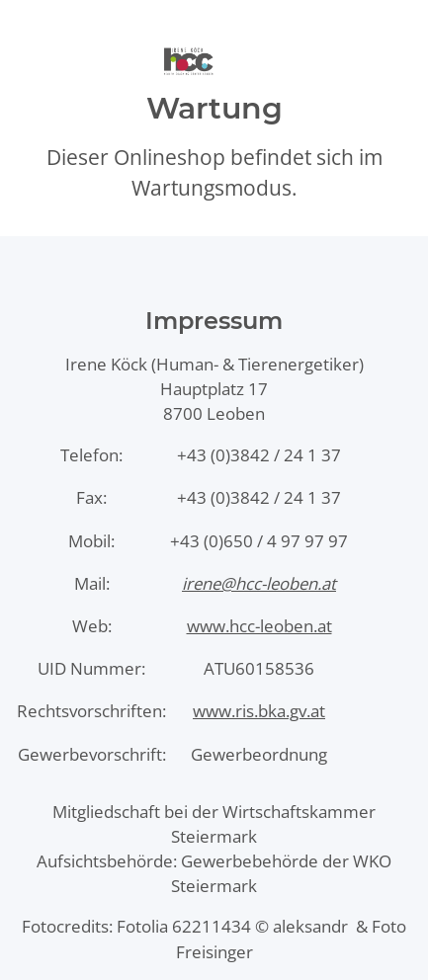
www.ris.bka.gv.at (259, 711)
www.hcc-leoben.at (259, 626)
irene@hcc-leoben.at (259, 583)
